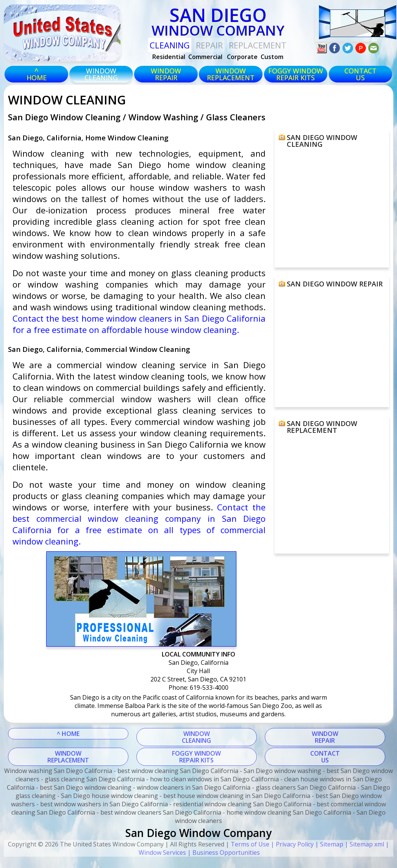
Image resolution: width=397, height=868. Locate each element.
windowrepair (166, 74)
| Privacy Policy (291, 844)
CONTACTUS (360, 74)
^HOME (37, 74)
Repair (209, 45)
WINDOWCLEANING (196, 737)
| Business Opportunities (223, 852)
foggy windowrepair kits (296, 74)
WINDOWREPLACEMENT (68, 757)
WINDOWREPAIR (325, 737)
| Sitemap (328, 844)
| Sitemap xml (364, 844)
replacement (258, 45)
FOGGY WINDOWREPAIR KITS (196, 757)
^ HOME (68, 734)
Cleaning (170, 45)
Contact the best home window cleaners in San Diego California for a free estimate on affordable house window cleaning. (139, 324)
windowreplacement (231, 74)
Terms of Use (250, 844)
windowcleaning (101, 74)
